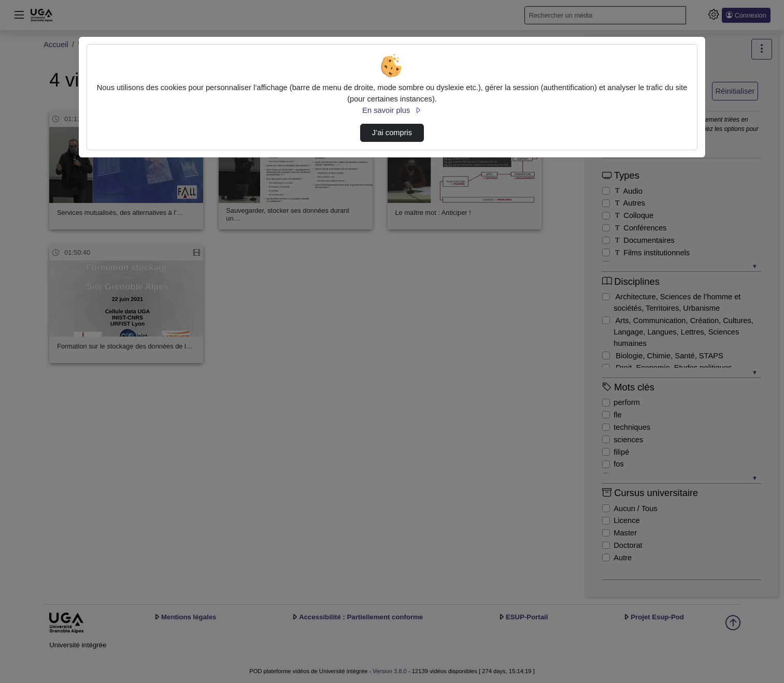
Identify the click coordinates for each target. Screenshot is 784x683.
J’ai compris (392, 133)
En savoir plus (392, 110)
